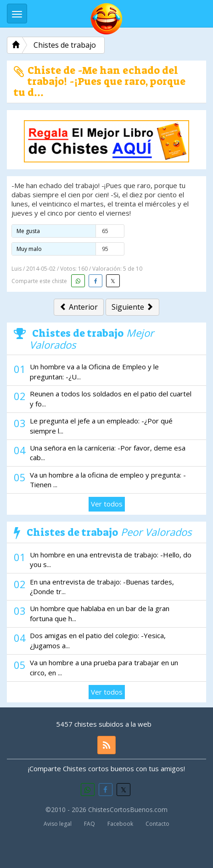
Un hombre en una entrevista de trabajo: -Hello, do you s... (111, 559)
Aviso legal (58, 824)
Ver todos (107, 504)
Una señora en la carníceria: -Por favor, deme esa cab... (108, 453)
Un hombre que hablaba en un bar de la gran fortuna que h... (100, 613)
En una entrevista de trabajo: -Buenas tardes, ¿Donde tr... (102, 587)
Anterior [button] (79, 307)
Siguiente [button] (132, 307)
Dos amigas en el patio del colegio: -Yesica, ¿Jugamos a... (98, 640)
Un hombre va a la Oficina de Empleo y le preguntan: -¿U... (94, 371)
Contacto (157, 824)
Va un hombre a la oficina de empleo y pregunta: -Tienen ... (108, 480)
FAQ (90, 824)
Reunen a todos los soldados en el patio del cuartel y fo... (111, 398)
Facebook (120, 824)
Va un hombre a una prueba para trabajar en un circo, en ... (104, 667)
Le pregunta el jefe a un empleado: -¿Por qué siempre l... (101, 426)
